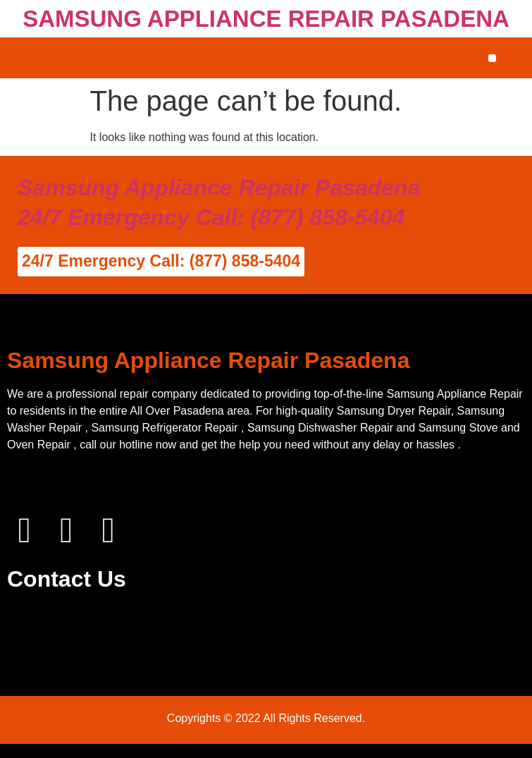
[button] (492, 58)
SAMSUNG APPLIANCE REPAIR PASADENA (266, 19)
